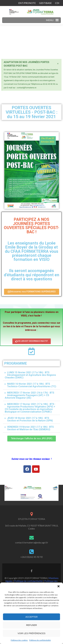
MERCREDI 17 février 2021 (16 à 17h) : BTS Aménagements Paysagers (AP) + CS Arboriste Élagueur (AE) (29, 395)
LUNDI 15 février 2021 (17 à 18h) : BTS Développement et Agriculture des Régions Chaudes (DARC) (30, 375)
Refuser (31, 625)
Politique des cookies (19, 640)
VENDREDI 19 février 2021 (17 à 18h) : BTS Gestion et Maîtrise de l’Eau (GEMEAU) (30, 428)
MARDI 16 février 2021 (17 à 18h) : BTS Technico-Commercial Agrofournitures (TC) (32, 385)
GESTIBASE (45, 3)
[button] (59, 586)
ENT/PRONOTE (27, 3)
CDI (57, 3)
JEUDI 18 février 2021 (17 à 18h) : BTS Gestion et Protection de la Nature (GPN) (30, 419)
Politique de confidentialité (40, 640)
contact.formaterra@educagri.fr (32, 542)
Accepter (31, 617)
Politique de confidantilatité (28, 581)
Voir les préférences (31, 633)
